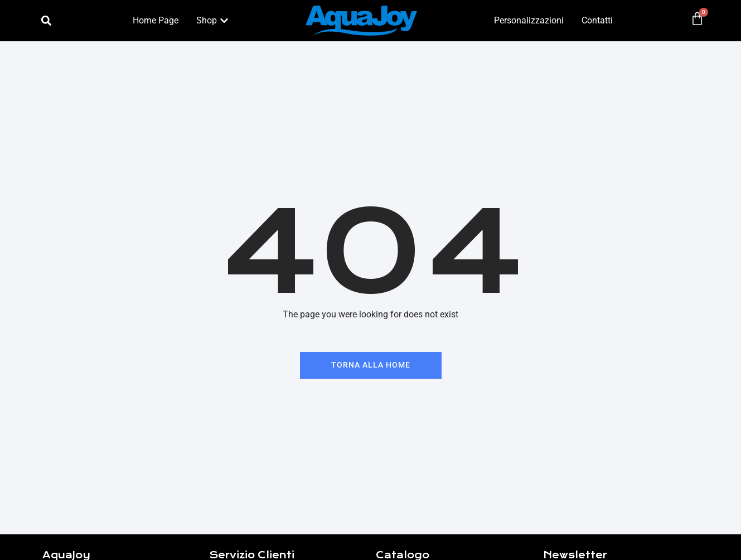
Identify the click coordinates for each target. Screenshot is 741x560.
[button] (46, 21)
